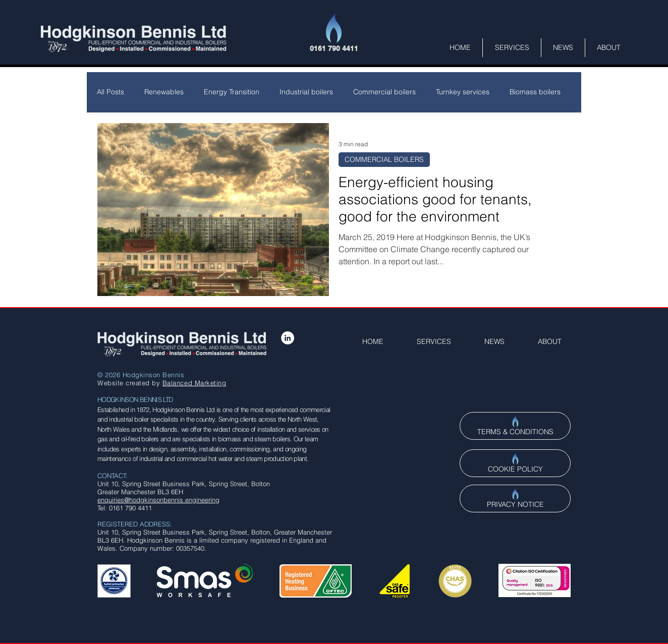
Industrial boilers (306, 92)
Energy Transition (232, 92)
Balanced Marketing (194, 383)
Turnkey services (463, 92)
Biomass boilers (535, 92)
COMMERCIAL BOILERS (384, 159)
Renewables (164, 92)
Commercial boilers (384, 92)
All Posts (110, 92)
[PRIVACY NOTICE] (515, 499)
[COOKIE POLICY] (515, 463)
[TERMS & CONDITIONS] (515, 426)
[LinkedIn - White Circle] (288, 338)
